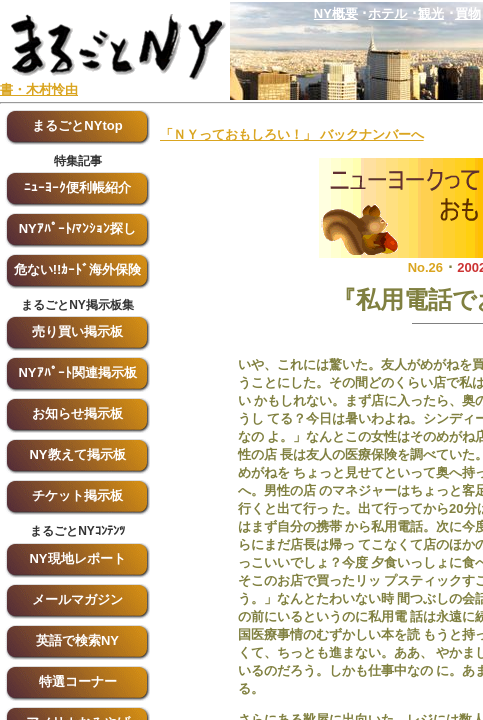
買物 (468, 13)
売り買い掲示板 (77, 331)
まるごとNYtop (77, 125)
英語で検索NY (77, 640)
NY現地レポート (77, 558)
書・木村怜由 (39, 89)
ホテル (387, 13)
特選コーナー (78, 681)
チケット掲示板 (77, 495)
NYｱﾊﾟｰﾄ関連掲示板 (77, 372)
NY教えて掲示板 (77, 454)
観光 (431, 13)
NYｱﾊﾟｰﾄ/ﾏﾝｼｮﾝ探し (78, 228)
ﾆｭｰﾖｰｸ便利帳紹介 (77, 187)
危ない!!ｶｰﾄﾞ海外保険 (78, 269)
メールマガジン (77, 599)
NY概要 (336, 13)
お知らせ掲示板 (77, 413)
